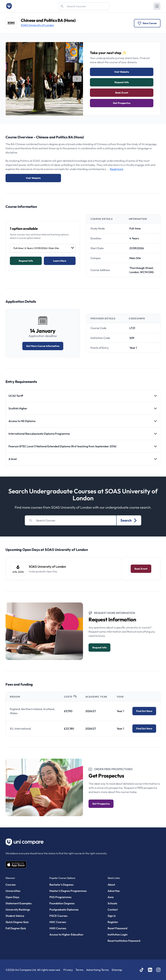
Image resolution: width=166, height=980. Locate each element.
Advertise (114, 891)
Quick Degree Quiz (17, 922)
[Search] (84, 6)
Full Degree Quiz (16, 928)
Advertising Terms (97, 970)
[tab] (12, 79)
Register (113, 922)
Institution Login (118, 934)
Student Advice (15, 916)
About (111, 885)
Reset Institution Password (124, 941)
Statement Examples (19, 903)
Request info (122, 82)
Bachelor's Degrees (61, 885)
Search (129, 520)
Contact (113, 910)
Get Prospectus (122, 103)
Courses (11, 885)
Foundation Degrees (62, 903)
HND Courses (58, 928)
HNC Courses (58, 922)
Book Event (122, 93)
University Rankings (18, 910)
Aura (111, 897)
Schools (112, 903)
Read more (117, 169)
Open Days (12, 897)
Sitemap (117, 970)
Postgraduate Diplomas (64, 910)
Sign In (112, 916)
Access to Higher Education (66, 934)
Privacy (68, 970)
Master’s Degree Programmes (68, 891)
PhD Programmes (60, 897)
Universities (13, 891)
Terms (79, 970)
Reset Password (117, 928)
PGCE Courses (58, 916)
